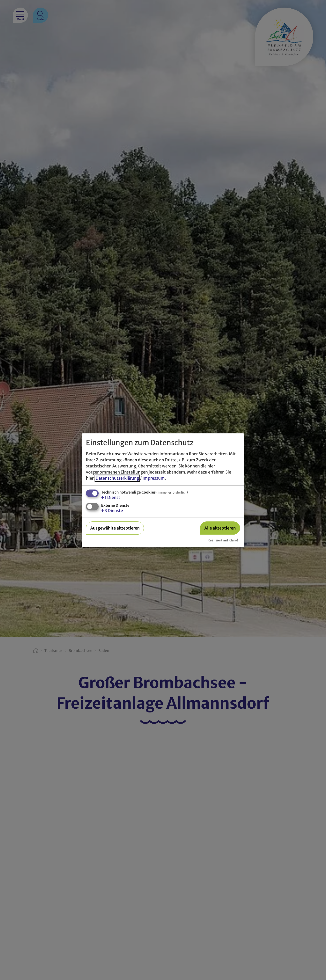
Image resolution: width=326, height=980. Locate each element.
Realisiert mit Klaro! (223, 540)
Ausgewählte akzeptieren (115, 528)
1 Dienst (111, 497)
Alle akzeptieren (220, 528)
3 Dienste (112, 511)
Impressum (154, 478)
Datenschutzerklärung (117, 478)
